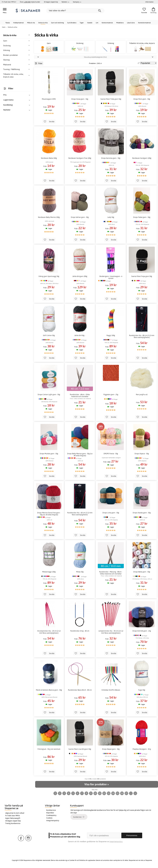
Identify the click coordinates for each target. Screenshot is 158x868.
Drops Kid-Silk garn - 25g (142, 631)
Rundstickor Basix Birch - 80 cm (80, 690)
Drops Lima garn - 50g (111, 513)
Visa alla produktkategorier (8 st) (95, 57)
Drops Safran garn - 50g (80, 217)
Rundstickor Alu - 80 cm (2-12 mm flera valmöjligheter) (142, 336)
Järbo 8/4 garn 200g (80, 276)
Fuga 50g (142, 690)
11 (100, 793)
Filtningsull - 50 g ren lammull (49, 749)
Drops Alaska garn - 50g (142, 513)
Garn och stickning (57, 23)
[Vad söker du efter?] (75, 11)
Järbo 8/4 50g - (80, 335)
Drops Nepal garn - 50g (111, 749)
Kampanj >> (77, 2)
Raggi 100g (111, 335)
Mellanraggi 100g (49, 572)
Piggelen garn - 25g (111, 395)
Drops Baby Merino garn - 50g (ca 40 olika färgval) (80, 455)
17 (126, 793)
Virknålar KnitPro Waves (111, 690)
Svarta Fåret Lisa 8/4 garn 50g (80, 749)
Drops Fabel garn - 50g (142, 217)
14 (113, 793)
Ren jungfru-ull (142, 395)
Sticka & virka (43, 23)
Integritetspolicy (53, 821)
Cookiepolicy (51, 815)
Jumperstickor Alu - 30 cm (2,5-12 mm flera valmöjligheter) (111, 632)
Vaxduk (90, 23)
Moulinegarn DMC (49, 99)
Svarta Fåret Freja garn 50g (142, 276)
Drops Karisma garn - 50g (111, 158)
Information (149, 2)
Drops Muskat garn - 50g (49, 454)
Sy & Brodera (72, 23)
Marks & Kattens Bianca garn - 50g (49, 690)
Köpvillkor (50, 813)
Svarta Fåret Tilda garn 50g (111, 99)
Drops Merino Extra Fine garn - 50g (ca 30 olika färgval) (49, 514)
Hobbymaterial (18, 23)
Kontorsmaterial (107, 23)
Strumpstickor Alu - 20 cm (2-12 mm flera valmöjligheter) (49, 632)
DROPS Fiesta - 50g (111, 454)
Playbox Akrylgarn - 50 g (142, 749)
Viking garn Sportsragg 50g (49, 276)
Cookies (49, 818)
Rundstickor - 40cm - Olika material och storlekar (80, 395)
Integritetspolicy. (116, 841)
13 (109, 793)
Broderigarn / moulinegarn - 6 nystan (111, 277)
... (131, 793)
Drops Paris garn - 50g (142, 99)
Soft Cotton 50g (49, 335)
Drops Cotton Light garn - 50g (49, 395)
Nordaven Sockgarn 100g (142, 158)
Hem (4, 27)
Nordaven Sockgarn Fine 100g (80, 158)
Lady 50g (111, 217)
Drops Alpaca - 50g (142, 454)
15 (118, 793)
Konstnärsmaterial (144, 23)
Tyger (82, 23)
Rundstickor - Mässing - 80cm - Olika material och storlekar (111, 573)
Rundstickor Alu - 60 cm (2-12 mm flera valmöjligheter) (80, 514)
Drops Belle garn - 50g (142, 572)
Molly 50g (80, 572)
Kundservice (51, 810)
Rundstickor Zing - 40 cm (80, 631)
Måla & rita (31, 23)
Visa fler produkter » (97, 784)
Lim (97, 23)
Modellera (120, 23)
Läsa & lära (131, 23)
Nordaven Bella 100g (49, 158)
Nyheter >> (65, 2)
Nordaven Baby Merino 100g (49, 217)
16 (122, 793)
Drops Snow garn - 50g (80, 99)
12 (104, 793)
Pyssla (8, 23)
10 (95, 793)
